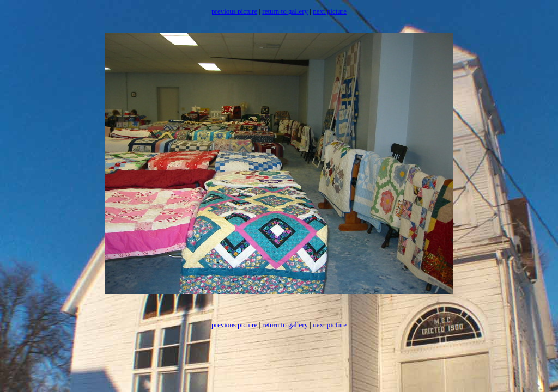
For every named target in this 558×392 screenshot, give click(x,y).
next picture (330, 11)
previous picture (234, 11)
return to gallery (285, 11)
